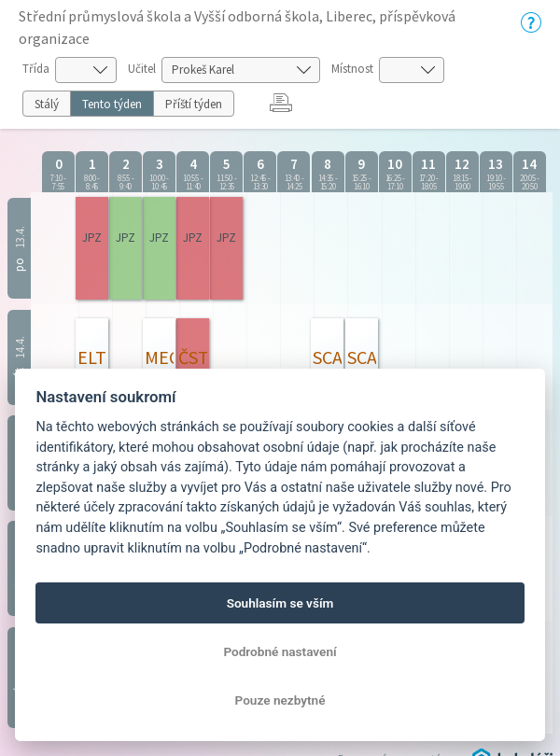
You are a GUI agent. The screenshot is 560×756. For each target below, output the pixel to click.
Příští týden (194, 104)
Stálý (47, 104)
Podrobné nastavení (280, 651)
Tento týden (112, 104)
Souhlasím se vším (280, 603)
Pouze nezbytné (280, 700)
